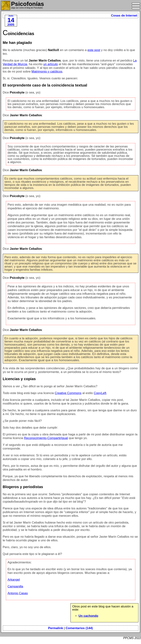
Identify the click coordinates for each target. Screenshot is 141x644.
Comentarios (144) (79, 628)
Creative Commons (68, 393)
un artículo (51, 64)
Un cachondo (88, 616)
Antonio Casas (18, 593)
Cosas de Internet (124, 16)
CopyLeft (100, 393)
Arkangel (14, 580)
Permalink (56, 628)
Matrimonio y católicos (47, 72)
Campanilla (15, 586)
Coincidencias (19, 34)
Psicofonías (28, 4)
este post (94, 50)
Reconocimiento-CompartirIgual (46, 438)
